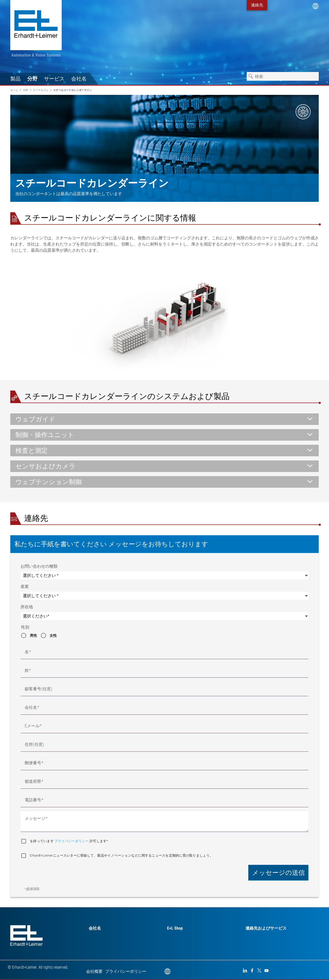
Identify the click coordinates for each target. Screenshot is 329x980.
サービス (54, 79)
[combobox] (283, 76)
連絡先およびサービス (266, 928)
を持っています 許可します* (69, 841)
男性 (34, 636)
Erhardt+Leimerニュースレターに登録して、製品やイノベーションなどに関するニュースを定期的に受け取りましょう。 (121, 855)
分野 (32, 79)
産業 (25, 587)
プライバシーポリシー (72, 841)
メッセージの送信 (278, 873)
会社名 (79, 79)
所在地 (27, 607)
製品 (15, 79)
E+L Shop (175, 928)
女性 (53, 636)
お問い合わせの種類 (39, 566)
